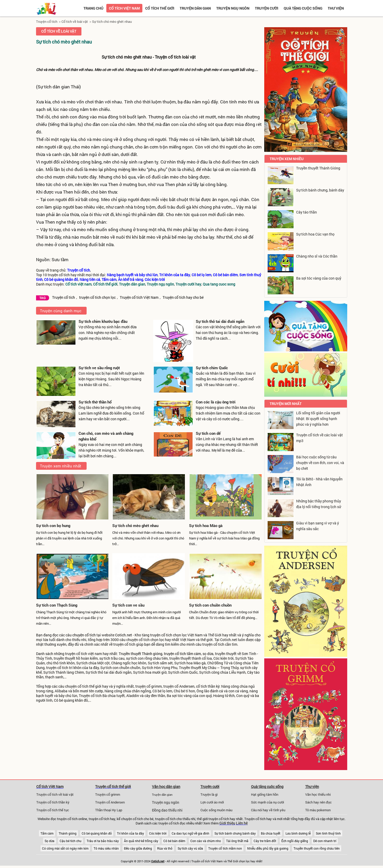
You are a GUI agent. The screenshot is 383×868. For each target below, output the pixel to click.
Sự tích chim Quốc (212, 368)
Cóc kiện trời (158, 833)
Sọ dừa (50, 841)
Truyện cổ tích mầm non (225, 848)
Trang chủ (93, 8)
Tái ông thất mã (237, 841)
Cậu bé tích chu (71, 841)
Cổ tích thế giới (160, 8)
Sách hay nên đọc (318, 802)
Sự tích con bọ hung (53, 525)
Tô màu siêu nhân (106, 848)
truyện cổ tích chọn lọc (97, 297)
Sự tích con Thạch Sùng (57, 605)
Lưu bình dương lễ (298, 833)
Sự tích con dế (208, 433)
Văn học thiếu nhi (318, 794)
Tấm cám (47, 833)
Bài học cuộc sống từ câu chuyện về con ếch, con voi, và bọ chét (320, 463)
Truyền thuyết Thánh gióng (141, 654)
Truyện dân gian (195, 8)
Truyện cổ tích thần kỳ (53, 802)
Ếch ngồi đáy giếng (295, 841)
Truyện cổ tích (47, 22)
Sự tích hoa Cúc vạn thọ (315, 234)
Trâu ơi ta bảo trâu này (103, 841)
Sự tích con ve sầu (128, 605)
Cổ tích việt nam (124, 8)
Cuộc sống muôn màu (216, 810)
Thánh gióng (68, 833)
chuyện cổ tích (84, 635)
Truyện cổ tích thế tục (53, 810)
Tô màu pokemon (318, 810)
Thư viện (336, 8)
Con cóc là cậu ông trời (216, 402)
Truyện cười (267, 8)
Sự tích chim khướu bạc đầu (103, 321)
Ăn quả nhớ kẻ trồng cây (141, 841)
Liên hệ (242, 823)
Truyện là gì (209, 794)
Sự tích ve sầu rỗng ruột (99, 368)
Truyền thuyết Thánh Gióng (318, 168)
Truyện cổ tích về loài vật (55, 794)
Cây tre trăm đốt (265, 841)
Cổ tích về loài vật (75, 22)
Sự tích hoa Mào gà (206, 525)
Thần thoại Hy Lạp (109, 810)
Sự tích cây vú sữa (190, 848)
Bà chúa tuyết (271, 833)
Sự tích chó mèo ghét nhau (112, 22)
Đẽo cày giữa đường (138, 848)
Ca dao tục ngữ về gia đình (190, 833)
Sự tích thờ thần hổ (95, 402)
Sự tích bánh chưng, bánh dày (320, 190)
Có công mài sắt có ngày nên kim (65, 848)
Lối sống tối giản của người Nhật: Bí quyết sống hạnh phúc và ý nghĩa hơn (318, 419)
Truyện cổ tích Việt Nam (139, 297)
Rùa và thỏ (165, 848)
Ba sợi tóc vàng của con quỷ (319, 278)
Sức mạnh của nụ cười (267, 802)
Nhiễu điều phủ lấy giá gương (268, 848)
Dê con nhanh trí (325, 841)
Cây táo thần (307, 212)
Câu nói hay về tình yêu (268, 810)
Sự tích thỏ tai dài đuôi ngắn (220, 321)
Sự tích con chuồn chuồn (210, 605)
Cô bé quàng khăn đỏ (97, 833)
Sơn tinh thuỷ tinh (328, 833)
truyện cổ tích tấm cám (182, 654)
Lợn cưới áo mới (212, 802)
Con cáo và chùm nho (206, 841)
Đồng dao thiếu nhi (167, 810)
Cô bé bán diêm (174, 841)
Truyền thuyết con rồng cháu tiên (317, 848)
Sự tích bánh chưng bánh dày (235, 833)
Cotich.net (124, 635)
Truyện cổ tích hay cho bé (183, 297)
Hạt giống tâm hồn (265, 794)
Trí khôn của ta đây (130, 833)
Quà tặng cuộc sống (303, 8)
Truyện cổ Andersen (110, 802)
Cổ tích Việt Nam (50, 787)
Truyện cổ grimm (108, 794)
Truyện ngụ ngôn (233, 8)
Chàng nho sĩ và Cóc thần (317, 256)
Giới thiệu (227, 823)
